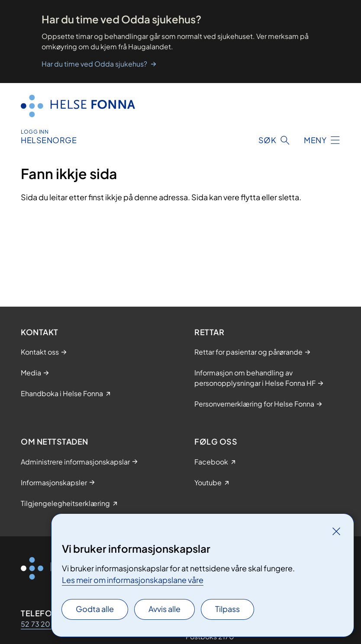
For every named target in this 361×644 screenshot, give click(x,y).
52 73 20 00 (42, 624)
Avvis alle (164, 609)
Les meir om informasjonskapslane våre (133, 580)
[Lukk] (336, 531)
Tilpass (227, 609)
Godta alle (95, 609)
